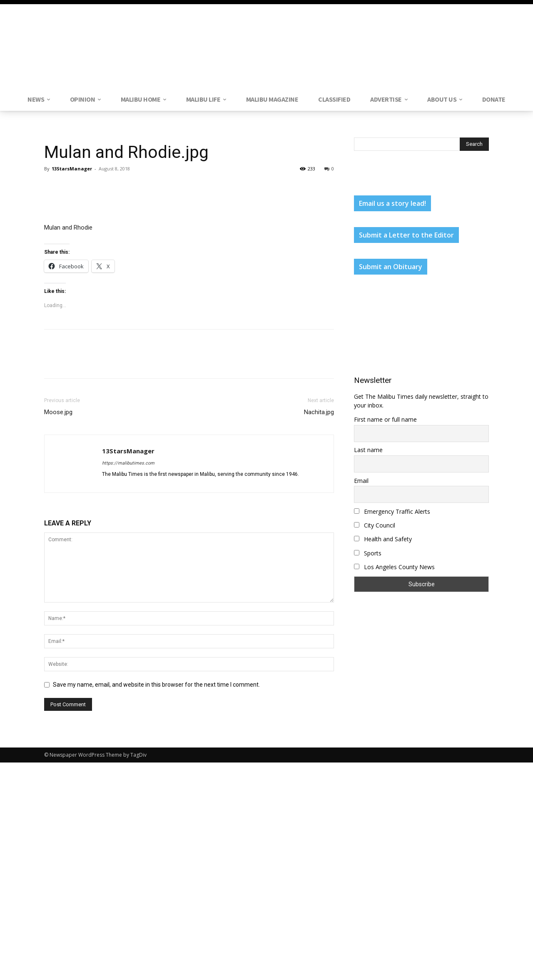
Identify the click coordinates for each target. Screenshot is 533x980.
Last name (368, 450)
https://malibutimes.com (128, 681)
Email (361, 481)
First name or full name (385, 419)
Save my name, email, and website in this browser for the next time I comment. (156, 902)
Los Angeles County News (394, 567)
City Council (375, 525)
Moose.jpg (58, 630)
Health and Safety (383, 539)
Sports (368, 553)
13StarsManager (72, 169)
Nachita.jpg (319, 630)
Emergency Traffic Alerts (392, 511)
